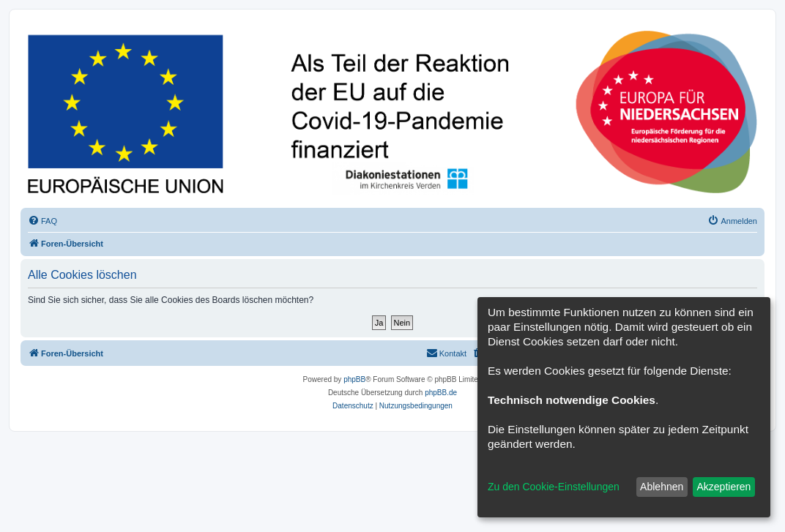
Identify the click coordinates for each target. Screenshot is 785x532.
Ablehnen (662, 487)
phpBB (354, 379)
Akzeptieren (723, 487)
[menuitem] (42, 221)
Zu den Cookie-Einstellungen (554, 487)
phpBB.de (441, 393)
